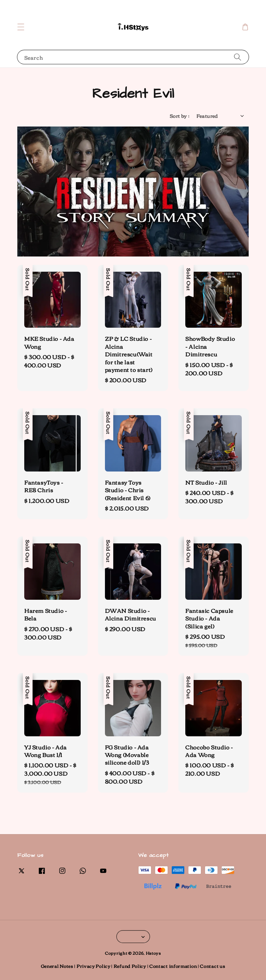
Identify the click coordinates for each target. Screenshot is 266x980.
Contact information (173, 966)
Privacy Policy (94, 966)
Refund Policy (130, 966)
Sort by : (180, 116)
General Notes (57, 966)
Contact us (212, 966)
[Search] (238, 57)
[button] (21, 27)
